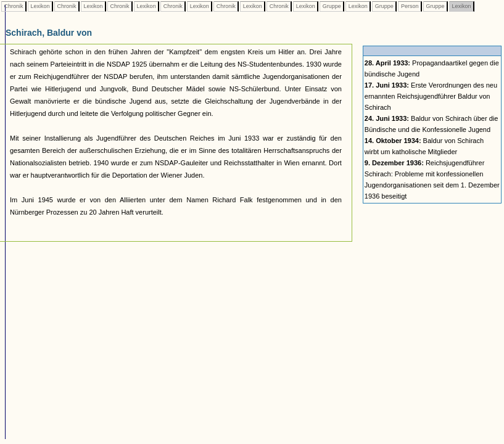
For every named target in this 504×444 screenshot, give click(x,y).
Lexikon (40, 6)
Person (410, 6)
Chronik (14, 6)
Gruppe (332, 6)
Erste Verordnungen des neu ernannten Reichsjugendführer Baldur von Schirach (431, 96)
